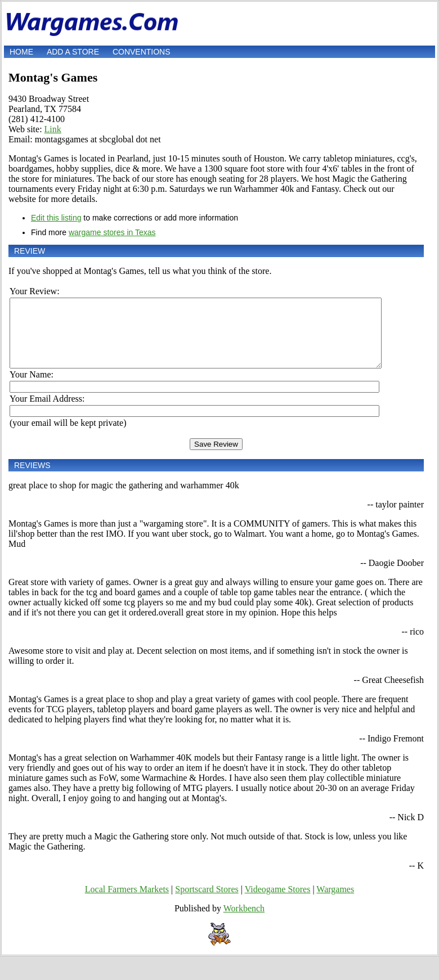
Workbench (244, 922)
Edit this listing (56, 218)
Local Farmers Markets (127, 903)
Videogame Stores (278, 903)
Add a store (73, 52)
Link (53, 129)
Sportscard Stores (207, 903)
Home (21, 52)
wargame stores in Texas (112, 232)
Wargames (335, 903)
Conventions (142, 52)
